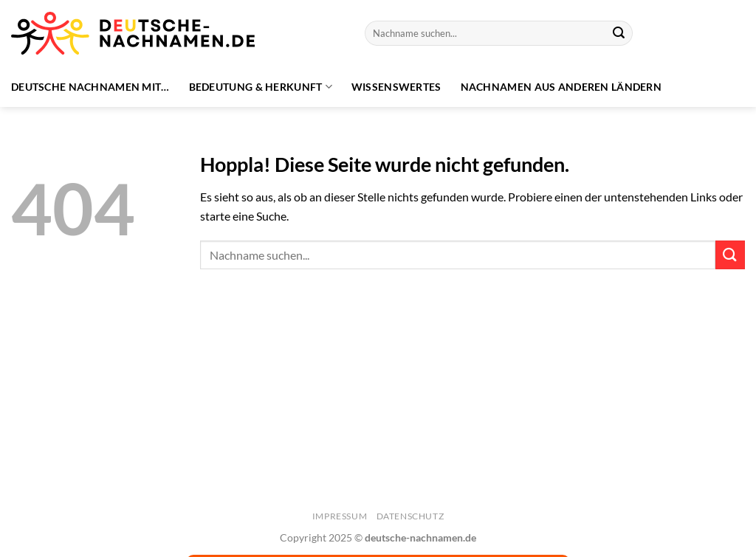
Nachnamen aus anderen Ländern (561, 87)
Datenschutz (410, 516)
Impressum (340, 516)
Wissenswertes (396, 87)
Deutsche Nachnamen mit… (90, 87)
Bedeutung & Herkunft (261, 87)
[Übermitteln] (619, 33)
